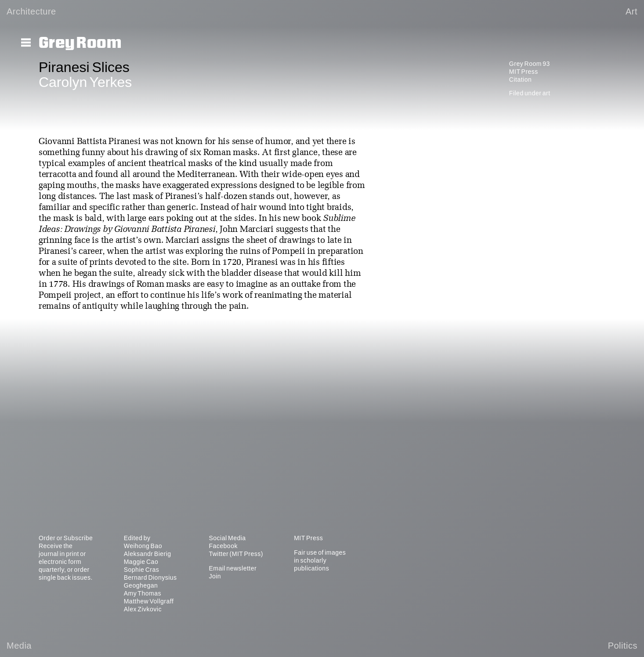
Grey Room (80, 43)
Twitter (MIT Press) (236, 554)
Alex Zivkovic (143, 609)
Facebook (223, 546)
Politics (623, 646)
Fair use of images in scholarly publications (320, 560)
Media (19, 646)
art (546, 93)
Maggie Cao (141, 562)
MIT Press (524, 72)
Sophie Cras (142, 570)
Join (215, 576)
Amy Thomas (143, 593)
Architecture (31, 11)
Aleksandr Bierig (148, 554)
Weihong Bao (143, 546)
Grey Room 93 (530, 64)
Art (631, 11)
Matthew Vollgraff (149, 601)
